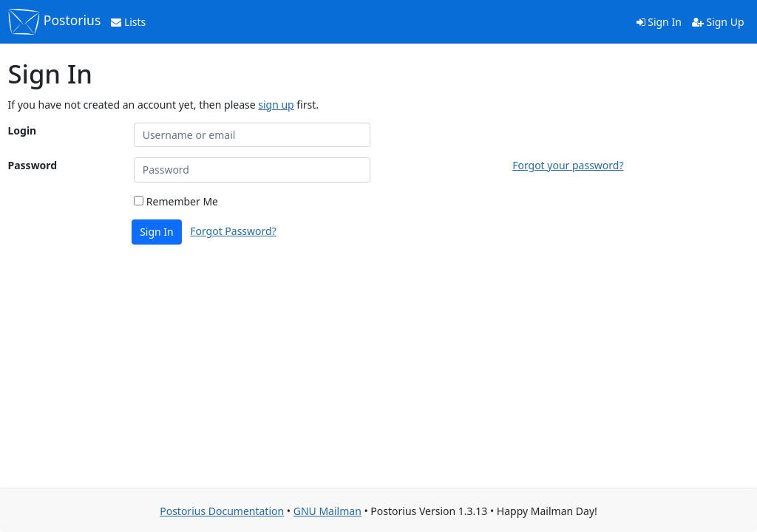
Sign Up (718, 22)
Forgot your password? (568, 165)
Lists (128, 22)
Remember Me (176, 201)
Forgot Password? (233, 231)
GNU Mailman (327, 511)
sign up (276, 105)
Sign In (659, 22)
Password (33, 165)
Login (23, 130)
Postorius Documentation (222, 511)
